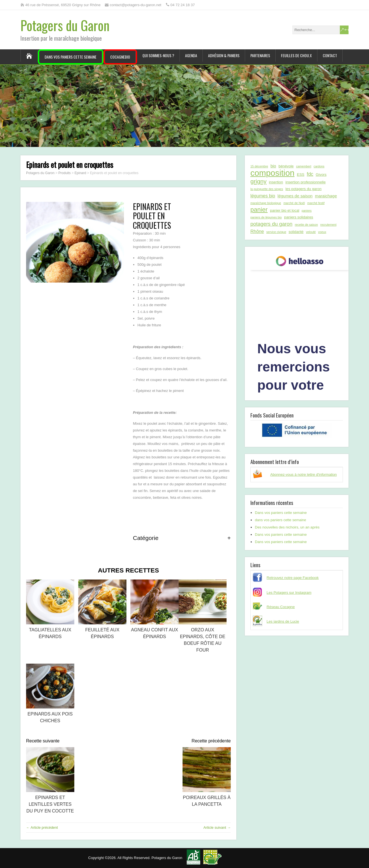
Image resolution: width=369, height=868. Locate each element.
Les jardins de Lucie (283, 621)
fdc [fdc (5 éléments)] (310, 174)
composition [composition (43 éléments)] (272, 173)
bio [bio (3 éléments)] (273, 166)
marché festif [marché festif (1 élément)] (316, 203)
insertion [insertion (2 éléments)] (276, 182)
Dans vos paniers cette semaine (71, 57)
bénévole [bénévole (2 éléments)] (286, 166)
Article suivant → (217, 827)
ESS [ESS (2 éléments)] (301, 175)
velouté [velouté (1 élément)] (311, 232)
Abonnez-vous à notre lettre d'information (304, 475)
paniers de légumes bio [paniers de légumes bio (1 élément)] (266, 217)
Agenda (191, 55)
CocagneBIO (120, 57)
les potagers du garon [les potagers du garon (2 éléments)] (304, 189)
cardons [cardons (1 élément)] (319, 166)
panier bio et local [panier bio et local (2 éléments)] (285, 210)
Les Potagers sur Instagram (289, 593)
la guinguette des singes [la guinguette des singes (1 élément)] (267, 189)
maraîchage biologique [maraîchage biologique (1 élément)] (266, 203)
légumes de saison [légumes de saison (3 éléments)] (295, 196)
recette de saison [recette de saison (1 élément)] (306, 225)
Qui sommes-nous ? (158, 55)
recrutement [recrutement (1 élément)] (328, 225)
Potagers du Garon (65, 25)
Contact (330, 55)
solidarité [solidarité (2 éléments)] (296, 232)
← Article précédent (42, 827)
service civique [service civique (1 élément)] (276, 232)
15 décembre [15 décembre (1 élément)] (259, 166)
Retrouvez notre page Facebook (293, 578)
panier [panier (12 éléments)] (259, 210)
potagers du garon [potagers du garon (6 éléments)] (271, 224)
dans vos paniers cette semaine (281, 520)
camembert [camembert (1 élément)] (304, 166)
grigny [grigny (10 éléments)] (258, 181)
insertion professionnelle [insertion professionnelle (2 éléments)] (305, 182)
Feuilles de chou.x (296, 55)
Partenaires (260, 55)
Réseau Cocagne (281, 607)
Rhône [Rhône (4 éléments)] (257, 231)
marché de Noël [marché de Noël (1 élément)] (294, 203)
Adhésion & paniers (224, 55)
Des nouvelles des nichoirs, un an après (287, 527)
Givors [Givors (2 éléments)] (321, 175)
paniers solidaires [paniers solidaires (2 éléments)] (298, 217)
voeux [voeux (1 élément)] (322, 232)
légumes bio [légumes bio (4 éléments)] (263, 196)
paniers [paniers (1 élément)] (307, 211)
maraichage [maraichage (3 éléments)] (326, 196)
